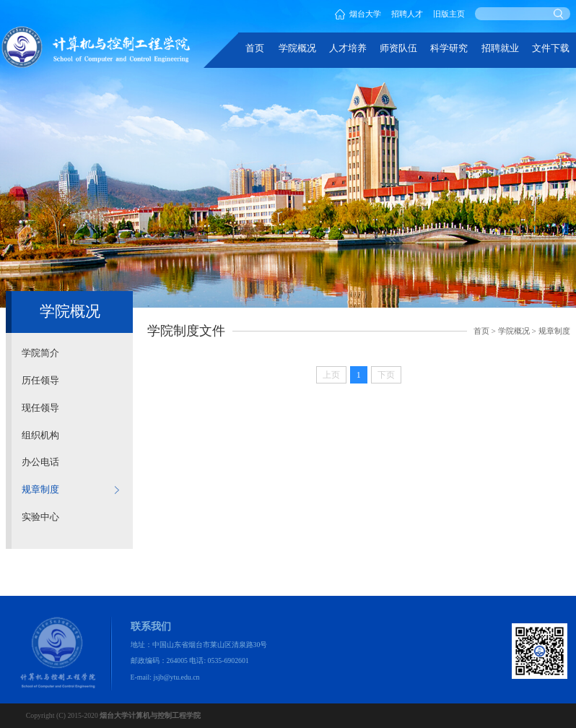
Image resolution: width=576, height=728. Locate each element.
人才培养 (348, 48)
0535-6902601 (228, 660)
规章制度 (40, 490)
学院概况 (297, 48)
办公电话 (40, 462)
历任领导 (40, 381)
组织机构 (40, 435)
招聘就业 (500, 48)
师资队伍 (398, 48)
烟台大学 (358, 14)
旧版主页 (449, 14)
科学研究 (449, 48)
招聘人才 (407, 14)
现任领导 (40, 408)
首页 (255, 48)
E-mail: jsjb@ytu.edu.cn (165, 677)
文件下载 (551, 48)
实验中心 (40, 517)
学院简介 (40, 353)
